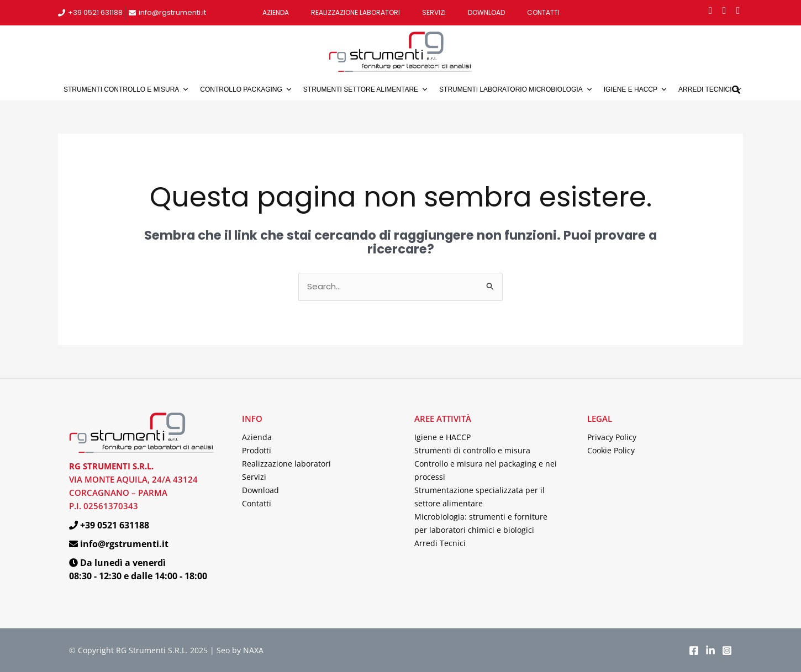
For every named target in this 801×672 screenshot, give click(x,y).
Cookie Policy (611, 450)
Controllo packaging (246, 89)
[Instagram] (727, 650)
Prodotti (257, 450)
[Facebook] (694, 650)
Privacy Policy (612, 437)
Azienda (276, 12)
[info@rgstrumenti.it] (132, 13)
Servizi (434, 12)
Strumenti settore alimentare (366, 89)
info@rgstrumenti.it (172, 12)
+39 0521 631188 (95, 12)
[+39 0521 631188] (62, 13)
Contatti (543, 12)
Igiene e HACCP (636, 89)
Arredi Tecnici (440, 543)
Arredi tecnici (710, 89)
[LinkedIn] (710, 650)
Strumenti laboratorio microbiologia (516, 89)
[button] (736, 89)
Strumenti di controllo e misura (472, 450)
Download (486, 12)
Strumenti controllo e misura (126, 89)
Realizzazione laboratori (355, 12)
